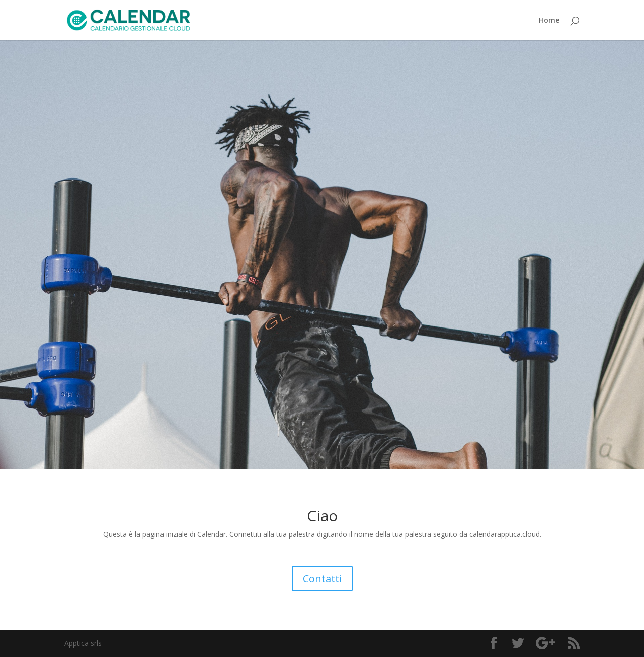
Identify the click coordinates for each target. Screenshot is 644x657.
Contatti (322, 578)
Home (549, 21)
